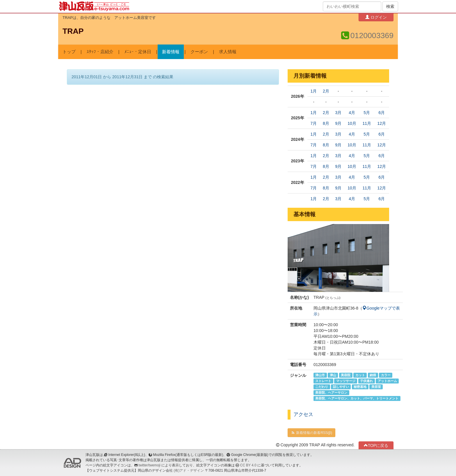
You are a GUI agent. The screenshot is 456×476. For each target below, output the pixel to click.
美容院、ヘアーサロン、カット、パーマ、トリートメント (357, 398)
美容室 (376, 387)
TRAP (73, 31)
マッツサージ (346, 381)
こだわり (322, 387)
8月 (326, 123)
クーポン (199, 52)
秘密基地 (360, 387)
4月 (352, 113)
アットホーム (387, 381)
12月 (382, 123)
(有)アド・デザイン (189, 470)
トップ (69, 52)
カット (360, 375)
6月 (382, 113)
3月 (338, 113)
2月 (326, 91)
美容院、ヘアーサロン (331, 392)
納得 (373, 375)
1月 (314, 91)
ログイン (376, 17)
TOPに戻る (376, 445)
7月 (314, 123)
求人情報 (228, 52)
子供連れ (366, 381)
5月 (367, 113)
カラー (386, 375)
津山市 (320, 375)
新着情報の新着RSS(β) (311, 433)
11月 (367, 123)
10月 (352, 123)
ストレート (323, 381)
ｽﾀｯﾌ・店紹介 (100, 52)
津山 (333, 375)
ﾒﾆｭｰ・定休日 (138, 52)
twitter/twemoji (149, 465)
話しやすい (341, 387)
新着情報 (171, 52)
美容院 (346, 375)
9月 (338, 123)
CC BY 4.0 (248, 465)
